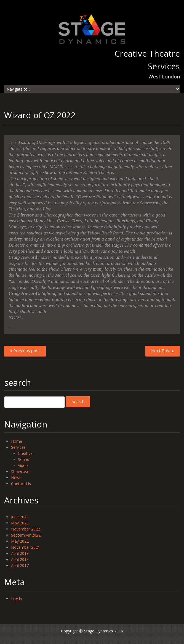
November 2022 (26, 529)
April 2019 (20, 553)
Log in (17, 599)
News (16, 478)
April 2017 (20, 565)
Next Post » (163, 350)
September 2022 (26, 535)
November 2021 (26, 547)
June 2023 (20, 517)
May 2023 (20, 523)
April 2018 (20, 559)
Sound (24, 459)
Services (18, 447)
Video (23, 465)
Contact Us (21, 484)
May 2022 (20, 541)
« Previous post (25, 350)
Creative (25, 453)
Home (17, 441)
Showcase (20, 472)
